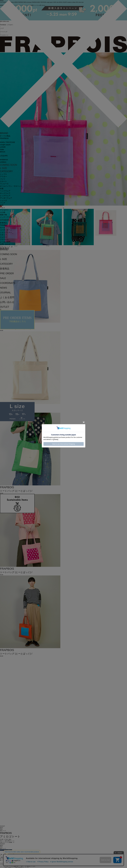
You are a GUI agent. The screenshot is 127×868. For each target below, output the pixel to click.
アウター (3, 177)
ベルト (3, 208)
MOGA (3, 152)
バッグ (3, 203)
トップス (3, 174)
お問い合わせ (5, 244)
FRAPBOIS (4, 138)
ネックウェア (5, 193)
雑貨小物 (3, 215)
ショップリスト (6, 232)
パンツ (3, 179)
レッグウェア (5, 196)
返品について (3, 831)
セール (3, 228)
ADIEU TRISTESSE (7, 142)
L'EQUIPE (4, 156)
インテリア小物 (6, 217)
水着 (2, 189)
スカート (3, 181)
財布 (2, 205)
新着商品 (3, 223)
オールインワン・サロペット (11, 186)
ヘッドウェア (5, 191)
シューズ (3, 200)
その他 (3, 212)
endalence (4, 160)
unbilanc (3, 162)
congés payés (5, 145)
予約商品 (3, 225)
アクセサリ (4, 210)
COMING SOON (8, 165)
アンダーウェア (6, 198)
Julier (2, 149)
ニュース (3, 237)
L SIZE (4, 168)
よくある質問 (5, 242)
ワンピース (4, 184)
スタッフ (3, 235)
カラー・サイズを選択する (6, 850)
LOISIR (3, 147)
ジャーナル (4, 239)
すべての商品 (5, 136)
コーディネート (6, 230)
